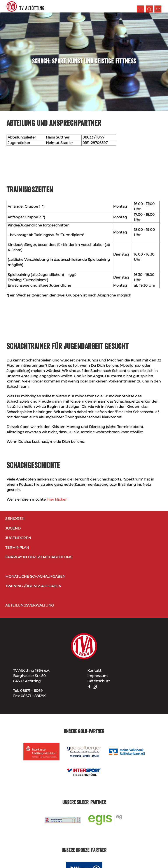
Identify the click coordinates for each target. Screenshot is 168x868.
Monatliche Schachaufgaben (35, 576)
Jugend (13, 528)
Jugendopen (18, 538)
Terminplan (17, 548)
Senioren (15, 519)
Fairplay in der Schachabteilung (39, 557)
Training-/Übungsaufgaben (33, 586)
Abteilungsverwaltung (30, 605)
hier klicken (57, 499)
